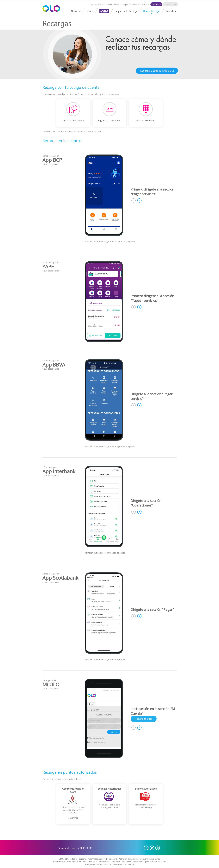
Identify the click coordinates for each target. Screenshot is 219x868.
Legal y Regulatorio (108, 859)
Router (90, 11)
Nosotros (76, 11)
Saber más (73, 818)
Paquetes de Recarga (126, 11)
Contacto (144, 5)
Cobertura (171, 11)
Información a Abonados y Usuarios (70, 862)
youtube (158, 848)
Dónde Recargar (152, 11)
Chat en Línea (170, 4)
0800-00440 (78, 121)
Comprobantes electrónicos (98, 864)
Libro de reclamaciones (98, 862)
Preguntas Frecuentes (121, 862)
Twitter (152, 848)
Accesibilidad (139, 862)
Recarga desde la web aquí (157, 71)
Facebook (146, 848)
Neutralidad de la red (156, 862)
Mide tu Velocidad (98, 5)
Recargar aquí (144, 719)
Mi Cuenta (156, 4)
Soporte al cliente (130, 5)
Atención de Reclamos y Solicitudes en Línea (140, 859)
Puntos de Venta (114, 5)
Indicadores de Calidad (123, 864)
